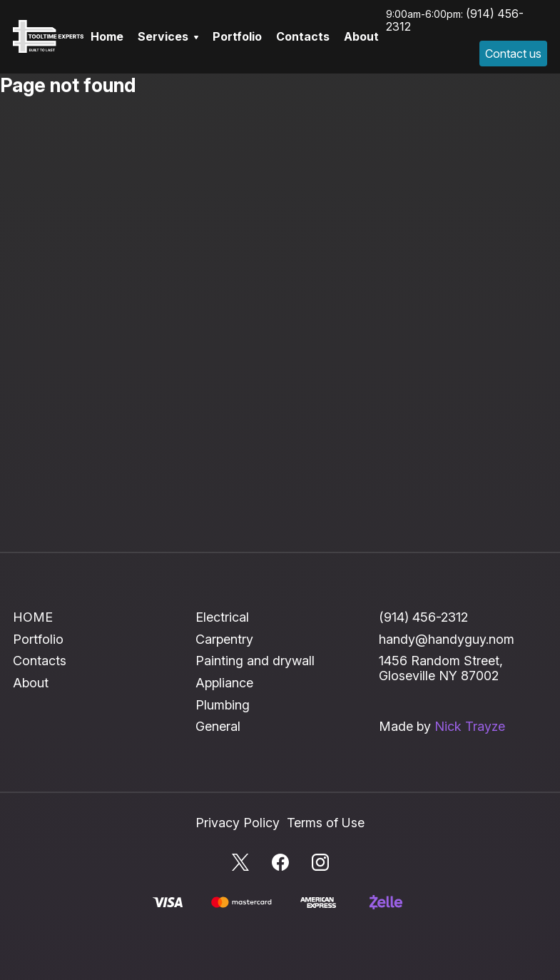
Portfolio (237, 36)
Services (168, 36)
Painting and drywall (255, 661)
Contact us (513, 54)
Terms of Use (326, 823)
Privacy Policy (238, 823)
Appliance (224, 683)
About (361, 36)
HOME (33, 617)
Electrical (222, 617)
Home (107, 36)
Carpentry (224, 639)
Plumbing (223, 705)
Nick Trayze (470, 726)
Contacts (303, 36)
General (218, 726)
